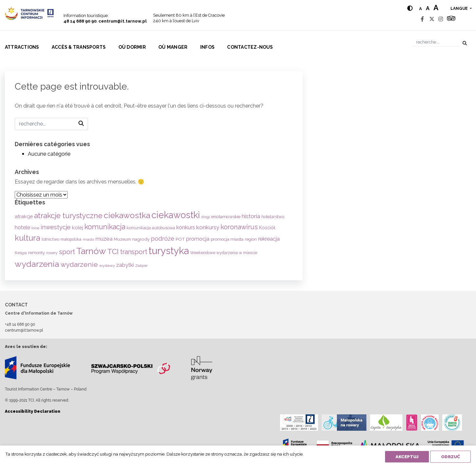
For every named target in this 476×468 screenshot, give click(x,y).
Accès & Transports (79, 47)
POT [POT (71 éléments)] (180, 239)
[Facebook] (422, 19)
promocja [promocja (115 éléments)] (198, 239)
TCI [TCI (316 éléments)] (113, 251)
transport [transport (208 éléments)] (134, 252)
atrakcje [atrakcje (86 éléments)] (24, 216)
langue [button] (460, 9)
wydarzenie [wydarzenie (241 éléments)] (79, 265)
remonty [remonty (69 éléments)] (36, 252)
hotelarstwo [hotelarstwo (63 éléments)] (273, 217)
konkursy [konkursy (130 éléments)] (208, 227)
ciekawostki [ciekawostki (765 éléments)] (176, 215)
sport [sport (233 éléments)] (67, 252)
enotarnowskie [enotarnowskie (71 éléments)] (226, 217)
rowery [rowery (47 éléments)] (52, 253)
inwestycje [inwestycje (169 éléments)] (56, 227)
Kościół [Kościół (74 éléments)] (267, 228)
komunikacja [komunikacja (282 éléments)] (105, 227)
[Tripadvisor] (451, 19)
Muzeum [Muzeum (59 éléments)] (122, 239)
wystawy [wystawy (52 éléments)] (107, 266)
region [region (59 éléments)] (251, 239)
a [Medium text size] (428, 8)
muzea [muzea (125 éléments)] (104, 239)
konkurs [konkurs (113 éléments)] (186, 227)
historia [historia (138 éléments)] (251, 216)
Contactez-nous (250, 47)
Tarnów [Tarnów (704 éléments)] (91, 251)
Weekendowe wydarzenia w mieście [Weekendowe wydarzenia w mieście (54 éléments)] (224, 253)
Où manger (173, 47)
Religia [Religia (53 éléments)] (21, 253)
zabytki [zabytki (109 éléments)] (125, 265)
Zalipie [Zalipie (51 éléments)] (141, 266)
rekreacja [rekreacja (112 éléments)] (269, 239)
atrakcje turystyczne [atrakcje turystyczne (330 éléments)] (68, 216)
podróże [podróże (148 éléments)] (163, 239)
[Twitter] (432, 19)
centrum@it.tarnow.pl (123, 21)
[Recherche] (436, 42)
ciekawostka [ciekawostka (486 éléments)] (127, 215)
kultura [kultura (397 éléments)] (27, 238)
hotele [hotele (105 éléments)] (22, 227)
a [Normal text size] (421, 9)
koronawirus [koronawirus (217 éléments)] (239, 227)
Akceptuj (407, 457)
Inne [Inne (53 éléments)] (35, 228)
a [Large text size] (436, 8)
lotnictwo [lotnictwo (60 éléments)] (50, 239)
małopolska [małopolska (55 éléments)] (71, 239)
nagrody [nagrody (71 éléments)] (141, 239)
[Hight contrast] (410, 8)
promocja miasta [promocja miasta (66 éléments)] (227, 239)
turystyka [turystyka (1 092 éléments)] (169, 251)
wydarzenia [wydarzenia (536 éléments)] (37, 264)
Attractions (22, 47)
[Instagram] (441, 19)
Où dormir (132, 47)
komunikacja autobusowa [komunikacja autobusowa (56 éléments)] (151, 228)
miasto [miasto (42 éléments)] (88, 239)
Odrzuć (450, 457)
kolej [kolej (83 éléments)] (78, 227)
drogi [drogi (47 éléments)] (206, 217)
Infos (207, 47)
